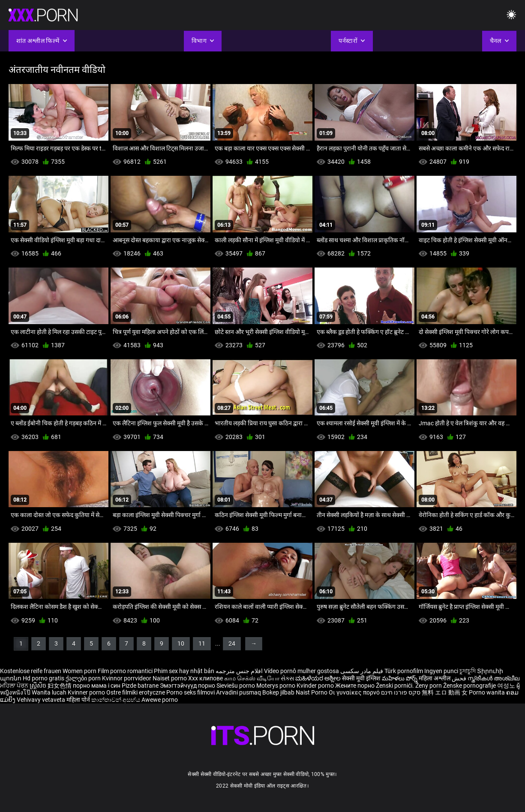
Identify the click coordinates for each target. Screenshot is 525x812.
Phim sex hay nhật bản (184, 671)
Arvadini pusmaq (239, 692)
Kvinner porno (87, 692)
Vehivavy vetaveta (42, 700)
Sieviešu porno (236, 686)
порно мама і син (97, 686)
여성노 (507, 686)
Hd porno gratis (43, 678)
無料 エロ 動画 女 (445, 692)
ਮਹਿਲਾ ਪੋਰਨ (15, 686)
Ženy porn (429, 686)
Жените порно (355, 686)
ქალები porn (84, 678)
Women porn (80, 671)
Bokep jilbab (278, 692)
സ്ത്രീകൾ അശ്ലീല (493, 678)
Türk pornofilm (404, 671)
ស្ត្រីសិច (39, 686)
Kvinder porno (316, 686)
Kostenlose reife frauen (31, 671)
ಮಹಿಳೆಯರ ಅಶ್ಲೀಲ (319, 678)
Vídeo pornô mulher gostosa (301, 671)
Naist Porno (312, 692)
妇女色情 (60, 686)
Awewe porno (160, 700)
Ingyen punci (441, 671)
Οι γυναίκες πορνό (355, 692)
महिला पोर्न (79, 700)
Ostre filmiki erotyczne (136, 692)
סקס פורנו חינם (401, 692)
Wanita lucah (50, 692)
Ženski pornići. (396, 686)
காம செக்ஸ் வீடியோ (252, 678)
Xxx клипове (205, 678)
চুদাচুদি (468, 671)
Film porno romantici (125, 671)
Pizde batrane (140, 686)
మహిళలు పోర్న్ (400, 678)
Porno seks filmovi (190, 692)
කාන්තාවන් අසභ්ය (116, 700)
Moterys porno (276, 686)
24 (232, 644)
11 (202, 644)
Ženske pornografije (470, 686)
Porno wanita (487, 692)
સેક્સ (287, 678)
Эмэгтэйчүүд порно (188, 686)
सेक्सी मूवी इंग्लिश (361, 678)
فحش (460, 678)
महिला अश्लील (435, 678)
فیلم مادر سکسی (362, 671)
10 (181, 644)
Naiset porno (170, 678)
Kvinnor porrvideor (127, 678)
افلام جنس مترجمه (239, 671)
